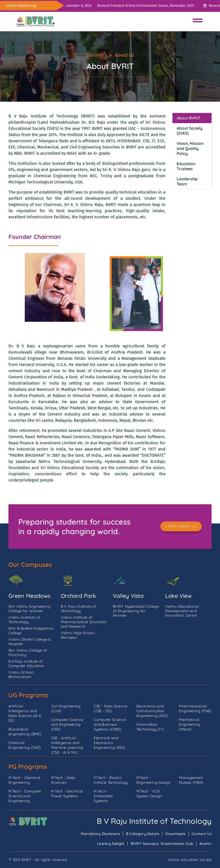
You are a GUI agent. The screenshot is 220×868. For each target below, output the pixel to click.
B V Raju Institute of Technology (154, 821)
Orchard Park (78, 596)
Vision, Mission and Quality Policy (190, 148)
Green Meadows (29, 596)
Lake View (178, 596)
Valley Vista (128, 596)
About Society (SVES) (190, 131)
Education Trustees (186, 166)
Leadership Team (187, 181)
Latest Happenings (21, 5)
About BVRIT (189, 118)
